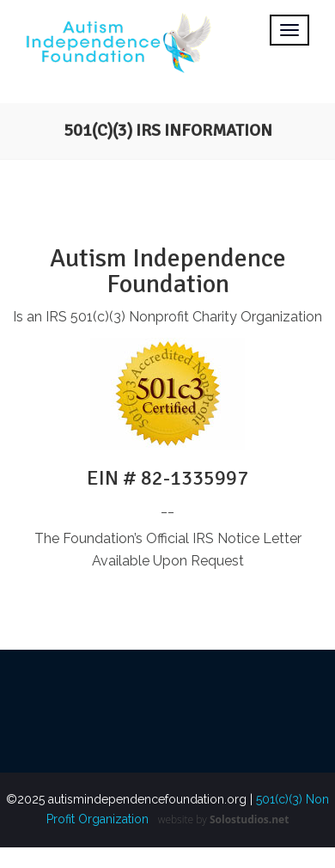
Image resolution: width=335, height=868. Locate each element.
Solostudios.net (249, 819)
